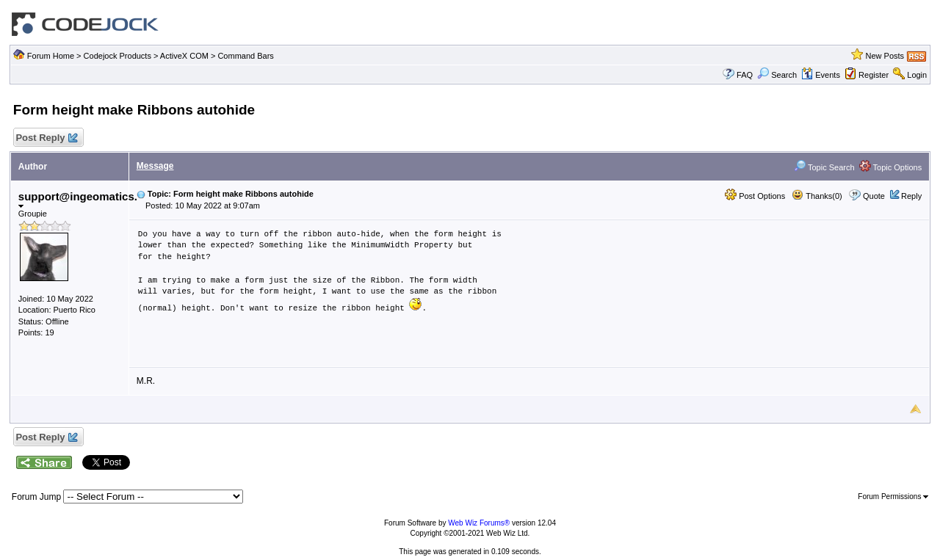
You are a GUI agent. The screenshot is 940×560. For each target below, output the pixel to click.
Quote (874, 196)
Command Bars (245, 56)
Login (917, 75)
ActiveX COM (184, 56)
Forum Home (51, 56)
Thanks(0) (817, 196)
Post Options (755, 196)
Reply (911, 196)
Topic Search (824, 167)
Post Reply (46, 138)
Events (821, 75)
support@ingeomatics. (78, 199)
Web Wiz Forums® (479, 523)
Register (874, 75)
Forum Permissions (893, 497)
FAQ (745, 75)
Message (155, 166)
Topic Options (891, 167)
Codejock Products (117, 56)
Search (777, 75)
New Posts (885, 56)
